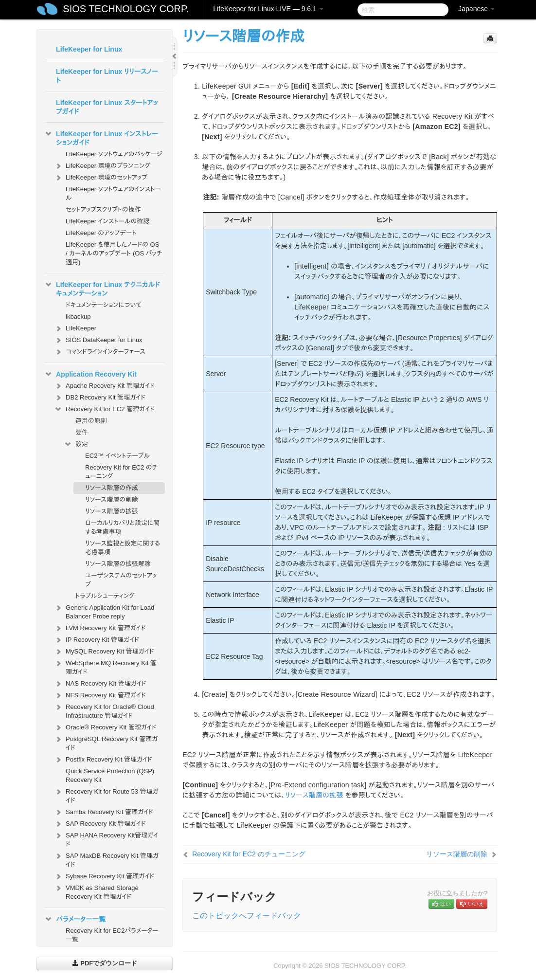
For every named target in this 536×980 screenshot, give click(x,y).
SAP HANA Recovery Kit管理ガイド (106, 839)
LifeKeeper (75, 328)
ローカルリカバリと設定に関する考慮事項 (122, 527)
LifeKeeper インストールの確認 (107, 221)
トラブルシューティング (105, 596)
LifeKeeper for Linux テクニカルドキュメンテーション (102, 288)
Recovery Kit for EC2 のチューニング (122, 472)
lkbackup (78, 317)
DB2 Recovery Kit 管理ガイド (100, 398)
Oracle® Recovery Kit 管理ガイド (105, 727)
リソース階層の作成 (112, 488)
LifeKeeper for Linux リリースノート (107, 76)
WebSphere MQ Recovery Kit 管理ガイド (105, 666)
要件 (82, 432)
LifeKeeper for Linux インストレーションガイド (101, 137)
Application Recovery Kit (90, 374)
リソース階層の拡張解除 (118, 564)
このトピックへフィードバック (247, 916)
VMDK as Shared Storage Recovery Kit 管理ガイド (96, 891)
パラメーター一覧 (75, 919)
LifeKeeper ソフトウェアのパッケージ (114, 154)
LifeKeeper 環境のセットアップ (101, 178)
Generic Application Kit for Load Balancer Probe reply (104, 611)
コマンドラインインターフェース (100, 352)
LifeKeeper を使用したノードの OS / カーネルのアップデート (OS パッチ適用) (114, 253)
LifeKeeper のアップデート (101, 233)
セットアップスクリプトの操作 (103, 209)
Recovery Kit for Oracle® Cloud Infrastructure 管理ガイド (104, 710)
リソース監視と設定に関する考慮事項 (123, 548)
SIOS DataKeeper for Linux (98, 340)
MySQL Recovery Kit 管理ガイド (104, 652)
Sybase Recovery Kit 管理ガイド (104, 876)
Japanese (476, 9)
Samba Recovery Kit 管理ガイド (104, 812)
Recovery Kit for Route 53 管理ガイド (106, 795)
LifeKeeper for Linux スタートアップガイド (107, 107)
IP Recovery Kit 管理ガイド (97, 640)
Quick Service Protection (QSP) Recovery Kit (110, 775)
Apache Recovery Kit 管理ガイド (104, 386)
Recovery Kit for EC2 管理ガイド (104, 409)
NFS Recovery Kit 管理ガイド (100, 695)
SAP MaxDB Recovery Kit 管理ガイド (106, 859)
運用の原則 (91, 421)
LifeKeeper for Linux (89, 49)
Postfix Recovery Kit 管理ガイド (103, 760)
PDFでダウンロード (105, 963)
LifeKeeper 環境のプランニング (102, 166)
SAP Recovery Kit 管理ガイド (100, 824)
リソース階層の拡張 (112, 511)
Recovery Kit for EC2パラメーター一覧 (112, 935)
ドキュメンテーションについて (104, 305)
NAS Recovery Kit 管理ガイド (100, 684)
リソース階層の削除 (112, 499)
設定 (76, 444)
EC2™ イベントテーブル (117, 456)
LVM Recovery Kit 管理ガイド (100, 628)
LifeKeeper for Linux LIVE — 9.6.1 (268, 9)
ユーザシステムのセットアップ (121, 580)
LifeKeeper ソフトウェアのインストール (113, 193)
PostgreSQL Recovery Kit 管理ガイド (106, 742)
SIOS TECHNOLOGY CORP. (126, 9)
